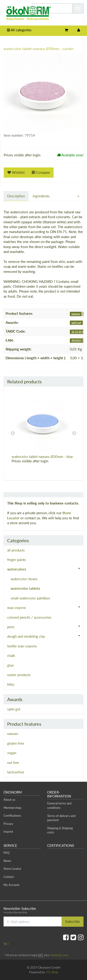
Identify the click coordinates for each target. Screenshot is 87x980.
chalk (11, 655)
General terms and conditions (59, 805)
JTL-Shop (52, 972)
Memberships (13, 808)
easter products (19, 675)
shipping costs (59, 955)
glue (10, 665)
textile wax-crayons (22, 646)
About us (9, 800)
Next (74, 433)
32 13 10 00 (78, 332)
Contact (9, 877)
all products (16, 550)
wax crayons (45, 607)
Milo (11, 684)
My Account (11, 885)
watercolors (45, 569)
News (7, 861)
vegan (12, 753)
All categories (19, 30)
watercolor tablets (25, 588)
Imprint (8, 832)
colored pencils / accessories (29, 617)
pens (45, 626)
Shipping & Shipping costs (60, 830)
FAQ (6, 853)
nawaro (76, 314)
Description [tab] (16, 196)
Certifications (12, 816)
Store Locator (12, 869)
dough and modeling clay (45, 636)
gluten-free (16, 743)
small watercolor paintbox (30, 598)
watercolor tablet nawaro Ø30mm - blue (42, 457)
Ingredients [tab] (41, 196)
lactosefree (16, 772)
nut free (13, 763)
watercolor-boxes (24, 579)
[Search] (52, 8)
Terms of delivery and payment (61, 818)
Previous (13, 433)
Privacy (8, 824)
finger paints (17, 560)
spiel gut (76, 323)
